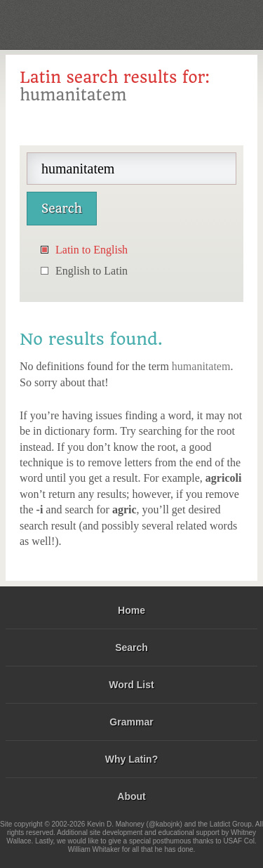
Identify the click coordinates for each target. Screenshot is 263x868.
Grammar (131, 722)
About (131, 796)
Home (131, 610)
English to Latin (92, 271)
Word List (131, 685)
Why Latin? (131, 759)
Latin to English (92, 250)
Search (131, 647)
